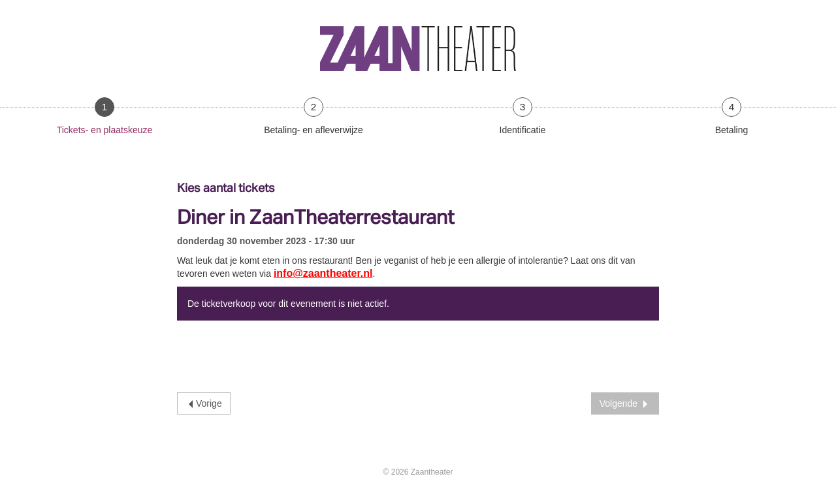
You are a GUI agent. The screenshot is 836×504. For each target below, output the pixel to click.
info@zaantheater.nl (323, 273)
